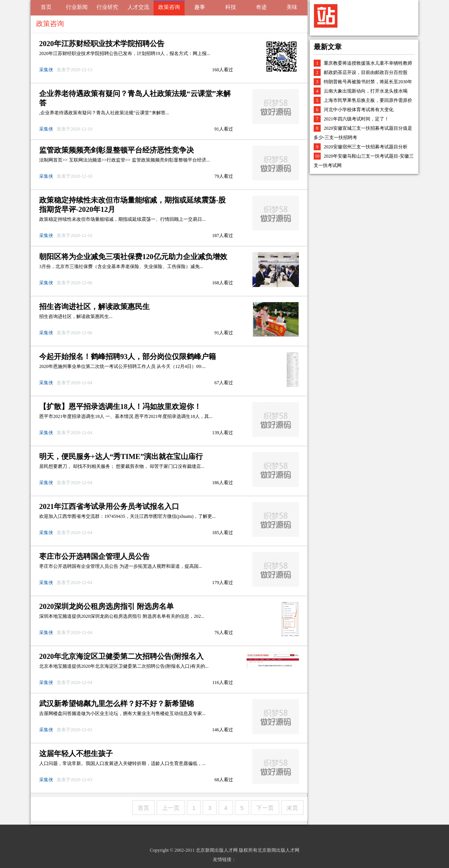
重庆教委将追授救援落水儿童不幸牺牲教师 (368, 63)
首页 (46, 7)
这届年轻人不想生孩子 (76, 754)
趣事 (200, 7)
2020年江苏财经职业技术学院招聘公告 (102, 44)
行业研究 (107, 7)
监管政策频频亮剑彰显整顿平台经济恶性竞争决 (117, 150)
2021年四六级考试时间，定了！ (356, 119)
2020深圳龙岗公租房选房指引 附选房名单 (106, 606)
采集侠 (47, 70)
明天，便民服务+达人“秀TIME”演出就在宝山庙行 (121, 456)
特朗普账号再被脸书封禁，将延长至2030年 (368, 82)
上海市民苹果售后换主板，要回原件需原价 (368, 100)
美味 (292, 7)
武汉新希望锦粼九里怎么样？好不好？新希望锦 (117, 704)
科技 (231, 7)
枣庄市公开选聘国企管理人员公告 (94, 556)
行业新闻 (77, 7)
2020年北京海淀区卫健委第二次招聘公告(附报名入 (121, 656)
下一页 (265, 808)
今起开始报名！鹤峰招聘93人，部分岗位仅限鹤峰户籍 (128, 357)
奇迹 (261, 7)
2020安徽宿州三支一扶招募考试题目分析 (366, 147)
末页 (292, 808)
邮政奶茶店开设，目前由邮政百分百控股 (366, 72)
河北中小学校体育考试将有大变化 (359, 110)
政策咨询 (169, 7)
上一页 (171, 808)
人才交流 (138, 7)
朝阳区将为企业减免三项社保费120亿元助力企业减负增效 (133, 257)
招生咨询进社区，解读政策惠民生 (94, 307)
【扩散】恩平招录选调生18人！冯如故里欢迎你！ (120, 406)
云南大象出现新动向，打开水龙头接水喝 (366, 91)
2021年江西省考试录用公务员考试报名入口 (109, 506)
